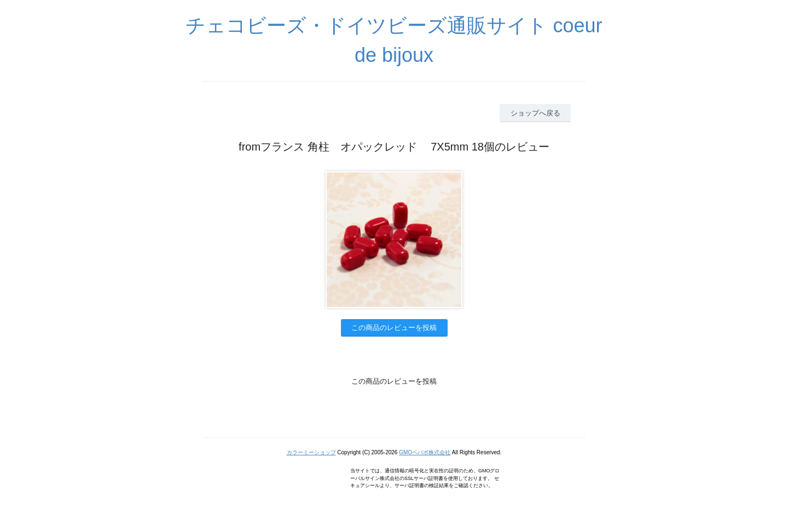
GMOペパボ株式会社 (425, 452)
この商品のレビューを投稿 (394, 328)
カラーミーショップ (311, 452)
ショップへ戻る (535, 113)
